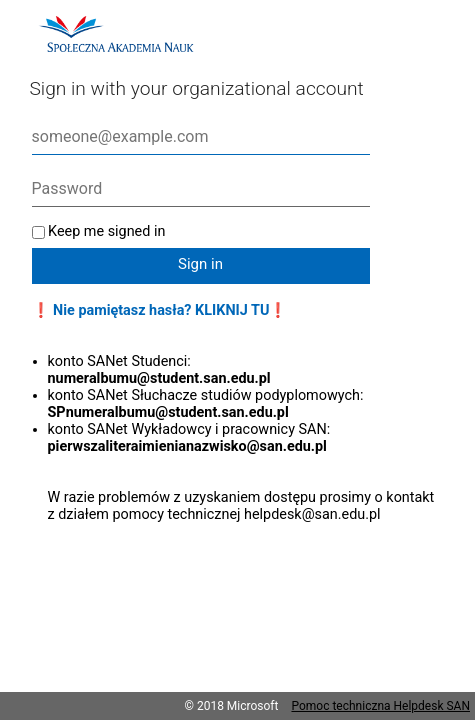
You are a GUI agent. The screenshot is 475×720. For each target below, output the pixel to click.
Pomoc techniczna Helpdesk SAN (380, 706)
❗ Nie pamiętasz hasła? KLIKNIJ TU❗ (160, 310)
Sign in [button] (200, 264)
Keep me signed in (106, 231)
